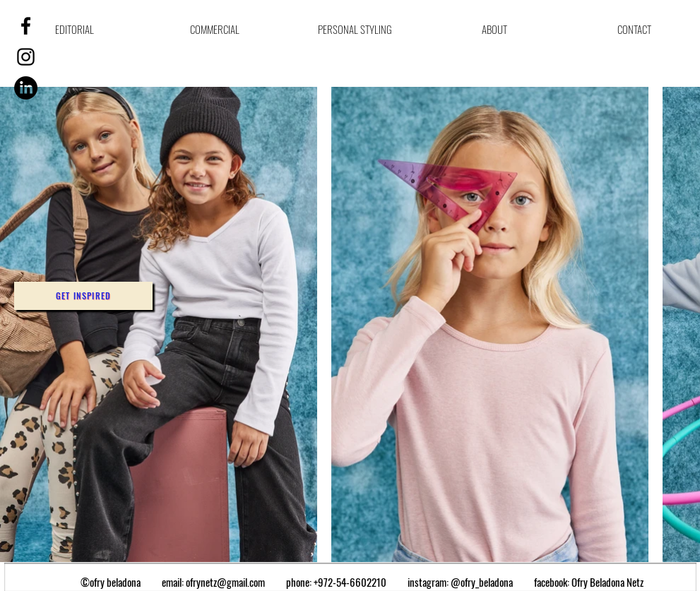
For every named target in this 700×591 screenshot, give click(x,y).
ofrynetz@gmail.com (225, 582)
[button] (83, 296)
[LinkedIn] (26, 88)
